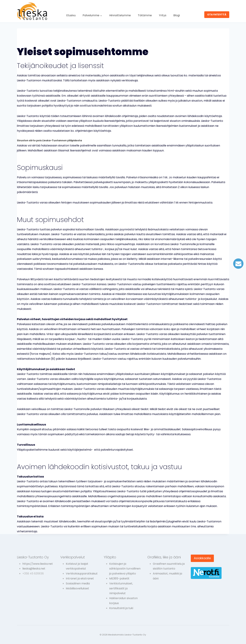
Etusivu (71, 15)
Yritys (163, 15)
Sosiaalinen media (78, 583)
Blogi (177, 15)
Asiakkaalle (202, 558)
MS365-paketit (119, 578)
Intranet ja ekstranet (80, 578)
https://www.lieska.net (38, 564)
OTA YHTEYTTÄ (217, 15)
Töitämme (145, 15)
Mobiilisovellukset (77, 588)
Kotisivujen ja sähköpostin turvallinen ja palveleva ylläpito (125, 569)
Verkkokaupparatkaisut (82, 574)
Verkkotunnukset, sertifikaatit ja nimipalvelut (121, 588)
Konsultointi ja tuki (121, 608)
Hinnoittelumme (120, 15)
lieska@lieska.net (34, 569)
